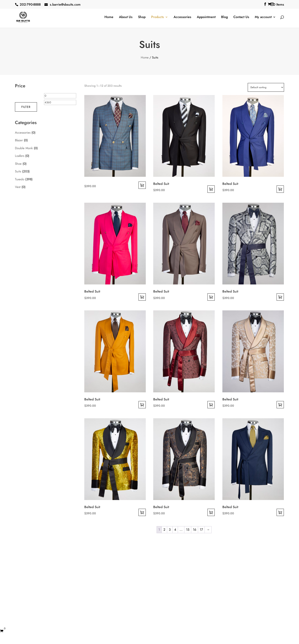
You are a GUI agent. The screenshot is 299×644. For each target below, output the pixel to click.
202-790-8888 (30, 4)
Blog (224, 17)
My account (263, 17)
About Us (126, 17)
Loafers (20, 156)
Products (157, 17)
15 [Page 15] (188, 530)
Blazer (19, 140)
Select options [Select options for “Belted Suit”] (211, 189)
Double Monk (24, 148)
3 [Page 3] (170, 530)
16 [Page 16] (195, 530)
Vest (18, 187)
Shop (142, 17)
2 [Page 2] (164, 530)
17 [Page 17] (201, 530)
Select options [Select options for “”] (142, 185)
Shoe (18, 164)
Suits (18, 171)
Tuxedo (20, 179)
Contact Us (241, 17)
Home (109, 17)
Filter (26, 107)
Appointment (206, 17)
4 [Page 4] (175, 530)
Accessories (182, 17)
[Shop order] (266, 87)
